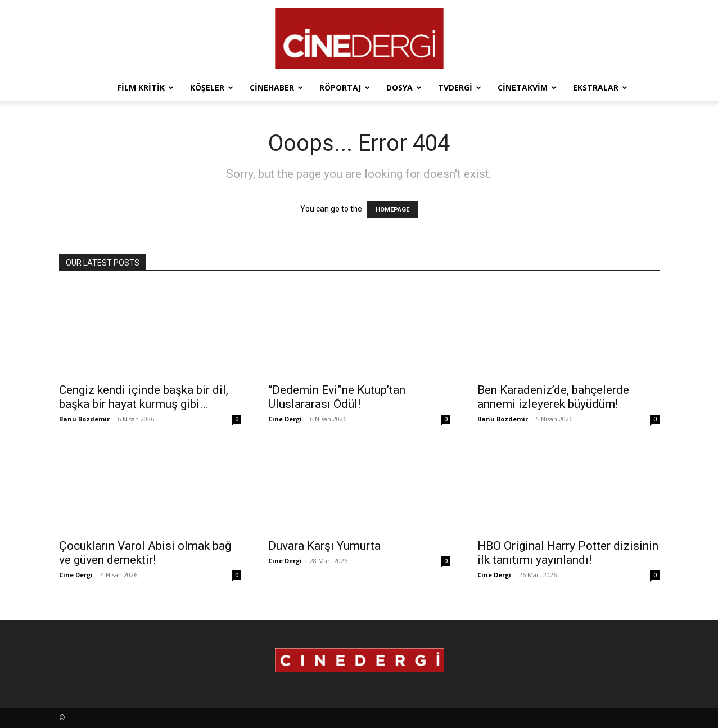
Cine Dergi (285, 419)
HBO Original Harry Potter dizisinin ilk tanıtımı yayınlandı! (568, 553)
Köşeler (212, 87)
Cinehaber (276, 87)
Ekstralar (600, 87)
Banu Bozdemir (84, 419)
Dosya (404, 87)
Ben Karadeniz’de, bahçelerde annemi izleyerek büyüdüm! (553, 397)
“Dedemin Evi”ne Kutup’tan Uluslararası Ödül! (337, 397)
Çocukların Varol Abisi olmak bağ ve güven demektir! (145, 553)
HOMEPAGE (392, 210)
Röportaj (345, 87)
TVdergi (460, 87)
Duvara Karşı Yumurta (324, 546)
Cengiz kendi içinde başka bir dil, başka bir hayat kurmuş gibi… (144, 397)
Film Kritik (146, 87)
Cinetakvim (527, 87)
